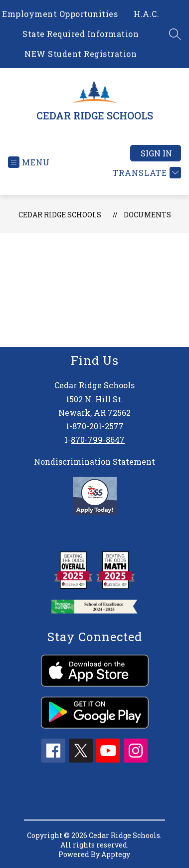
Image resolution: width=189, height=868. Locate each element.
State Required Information (81, 34)
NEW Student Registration (81, 54)
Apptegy (116, 854)
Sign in (156, 153)
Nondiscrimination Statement (94, 461)
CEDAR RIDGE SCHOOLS (60, 215)
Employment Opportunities (60, 14)
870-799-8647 (98, 439)
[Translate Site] (146, 173)
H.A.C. (146, 14)
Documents (147, 215)
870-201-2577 (98, 426)
